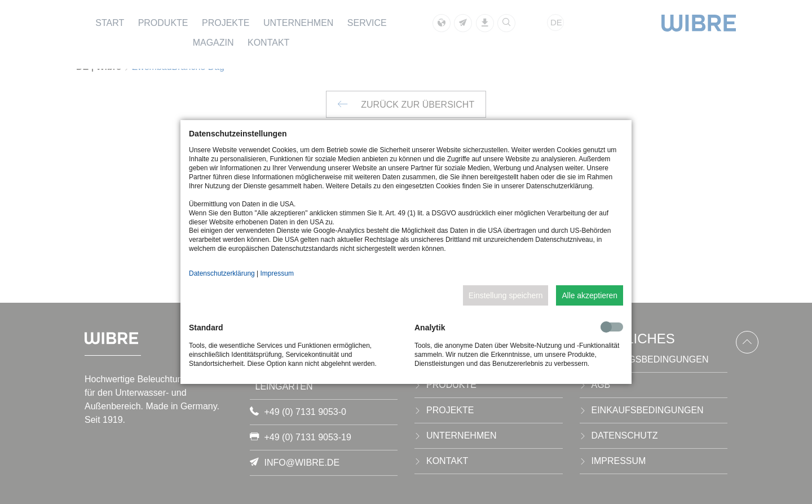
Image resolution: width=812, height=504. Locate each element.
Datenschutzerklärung (222, 273)
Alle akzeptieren (590, 295)
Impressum (277, 273)
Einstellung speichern (506, 295)
